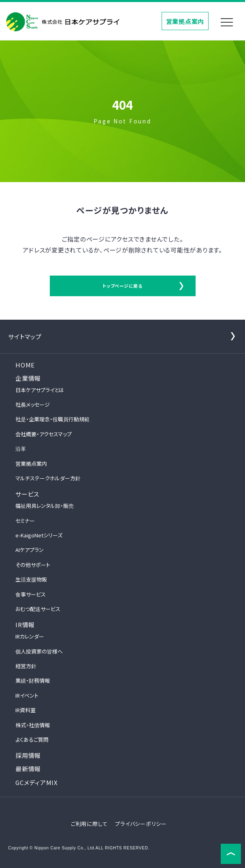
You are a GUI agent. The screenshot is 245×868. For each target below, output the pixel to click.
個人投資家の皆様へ (39, 651)
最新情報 (28, 769)
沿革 (21, 449)
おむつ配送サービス (38, 609)
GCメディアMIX (37, 782)
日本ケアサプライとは (40, 390)
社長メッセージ (33, 404)
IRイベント (27, 695)
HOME (25, 365)
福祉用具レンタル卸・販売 (45, 506)
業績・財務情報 (33, 680)
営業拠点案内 (185, 21)
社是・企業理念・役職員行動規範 (52, 419)
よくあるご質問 (32, 740)
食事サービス (31, 594)
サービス (27, 494)
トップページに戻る (122, 286)
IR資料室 (26, 710)
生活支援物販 (31, 579)
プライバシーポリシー (141, 824)
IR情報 (25, 625)
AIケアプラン (30, 550)
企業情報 (28, 378)
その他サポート (33, 565)
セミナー (25, 521)
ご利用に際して (89, 824)
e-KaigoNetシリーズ (39, 535)
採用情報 (28, 755)
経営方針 (26, 666)
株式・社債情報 (33, 725)
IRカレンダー (30, 636)
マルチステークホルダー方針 (48, 478)
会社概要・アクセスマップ (44, 434)
